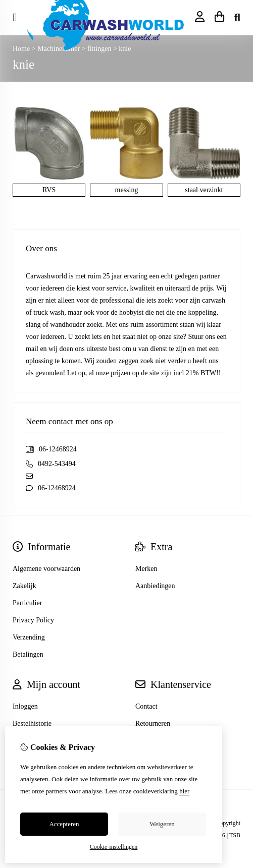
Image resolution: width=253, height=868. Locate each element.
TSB (235, 835)
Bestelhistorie (32, 724)
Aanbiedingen (155, 586)
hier (184, 791)
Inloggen (25, 706)
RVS (49, 190)
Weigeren (162, 824)
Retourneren (153, 724)
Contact (146, 706)
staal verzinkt (204, 190)
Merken (146, 569)
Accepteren (64, 824)
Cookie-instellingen (114, 847)
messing (127, 190)
